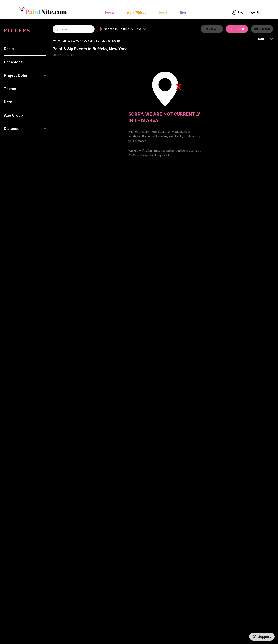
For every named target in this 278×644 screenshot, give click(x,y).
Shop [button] (183, 13)
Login (242, 12)
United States (71, 41)
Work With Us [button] (137, 13)
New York (88, 41)
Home (56, 41)
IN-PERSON (237, 29)
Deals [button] (163, 13)
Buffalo (101, 41)
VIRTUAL (212, 29)
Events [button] (109, 13)
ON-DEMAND (262, 29)
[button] (122, 29)
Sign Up (254, 12)
